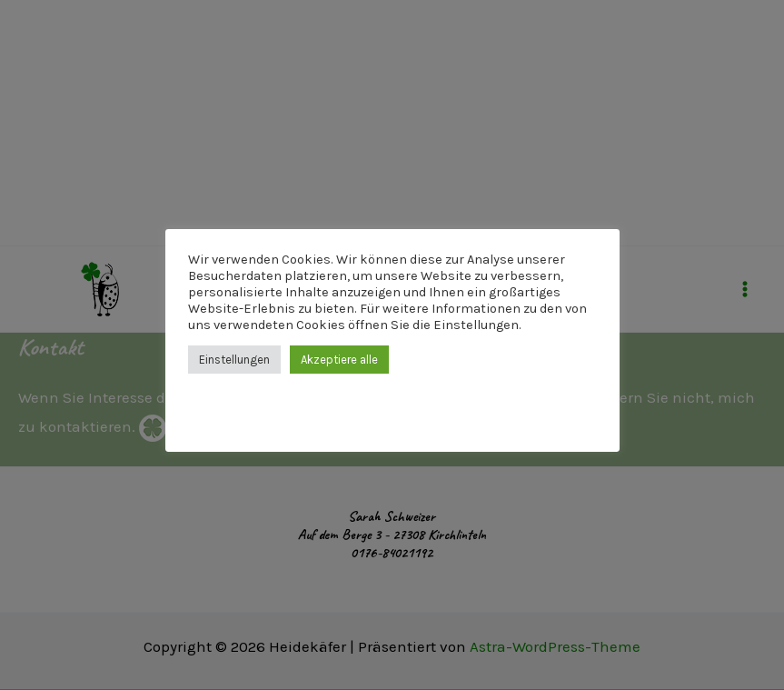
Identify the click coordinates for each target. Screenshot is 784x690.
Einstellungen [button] (234, 360)
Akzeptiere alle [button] (339, 360)
